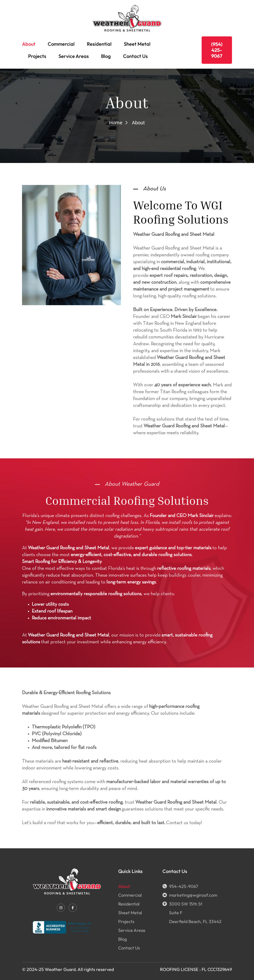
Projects (37, 56)
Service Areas (74, 56)
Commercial (61, 44)
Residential (99, 44)
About (29, 44)
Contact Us (135, 56)
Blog (106, 56)
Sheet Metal (137, 44)
